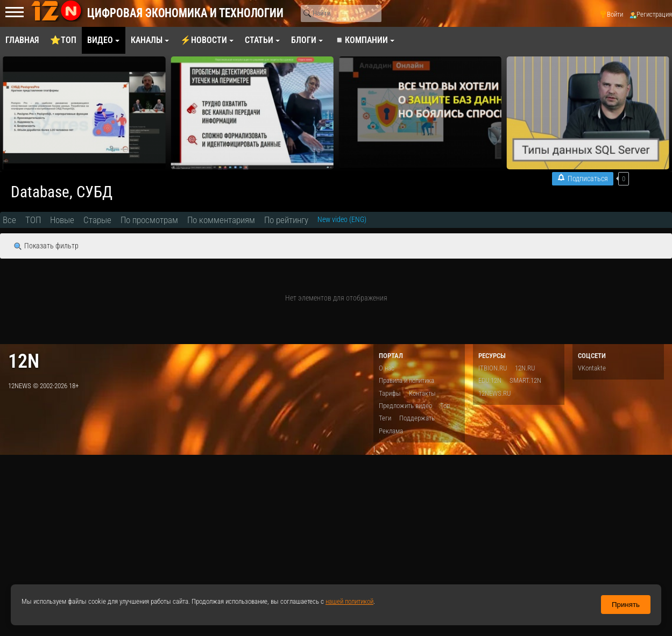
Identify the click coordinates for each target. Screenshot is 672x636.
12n (24, 361)
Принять (626, 605)
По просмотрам (149, 220)
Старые (97, 220)
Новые (62, 220)
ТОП (33, 220)
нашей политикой (349, 601)
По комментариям (221, 220)
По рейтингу (286, 220)
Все (9, 220)
